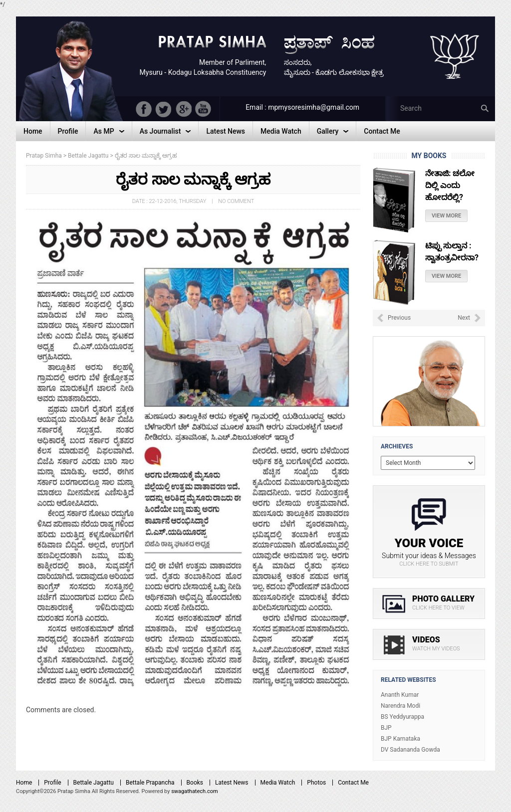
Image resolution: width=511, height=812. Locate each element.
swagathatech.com (195, 791)
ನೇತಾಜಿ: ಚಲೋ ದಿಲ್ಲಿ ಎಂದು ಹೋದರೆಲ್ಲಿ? (450, 185)
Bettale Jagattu (94, 783)
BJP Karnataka (400, 739)
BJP (386, 728)
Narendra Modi (400, 706)
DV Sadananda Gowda (410, 750)
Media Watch (278, 783)
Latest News (232, 783)
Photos (316, 783)
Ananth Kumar (400, 695)
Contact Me (353, 783)
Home (24, 783)
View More (446, 216)
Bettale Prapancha (150, 783)
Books (195, 783)
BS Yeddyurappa (402, 717)
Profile (52, 783)
